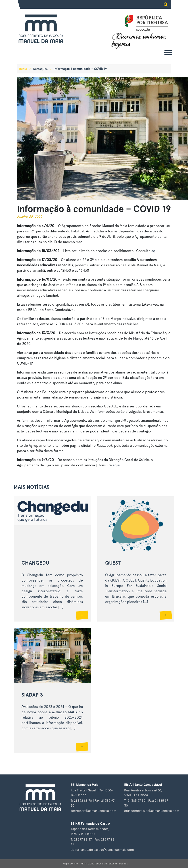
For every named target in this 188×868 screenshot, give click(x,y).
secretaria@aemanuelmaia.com (93, 811)
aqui (155, 251)
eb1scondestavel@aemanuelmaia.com (152, 811)
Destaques (40, 69)
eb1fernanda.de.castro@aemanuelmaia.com (102, 850)
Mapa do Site (70, 864)
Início (23, 69)
